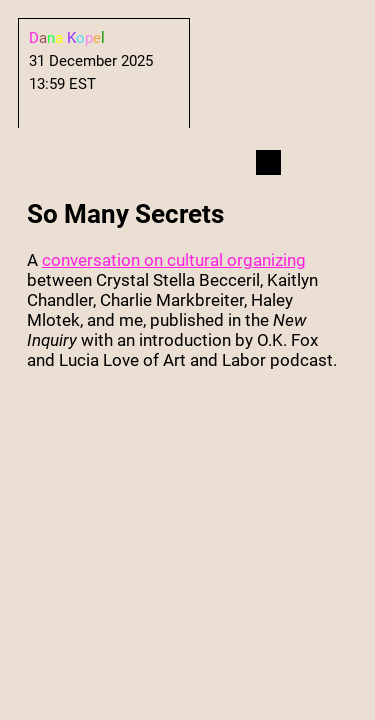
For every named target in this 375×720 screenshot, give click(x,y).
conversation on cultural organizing (174, 260)
